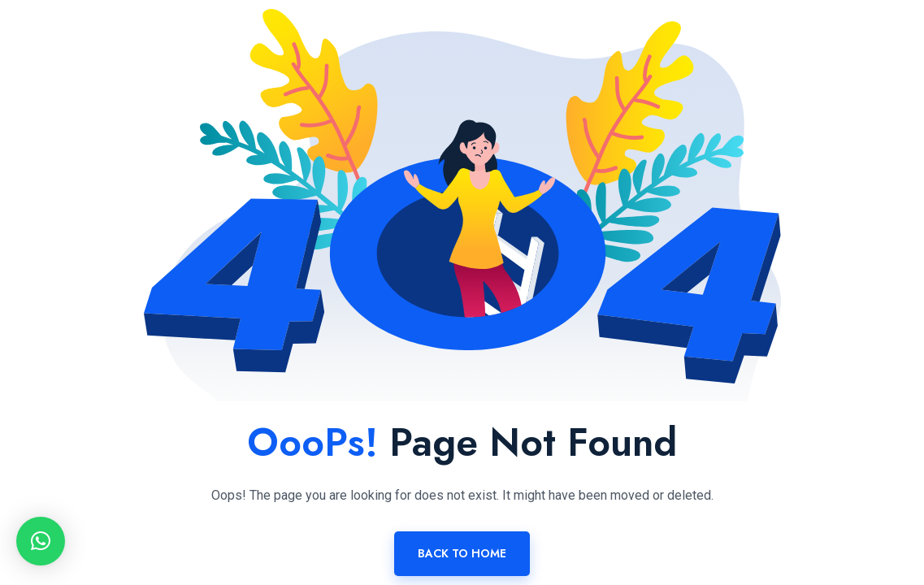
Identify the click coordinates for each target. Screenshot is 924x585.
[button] (41, 541)
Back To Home (462, 553)
